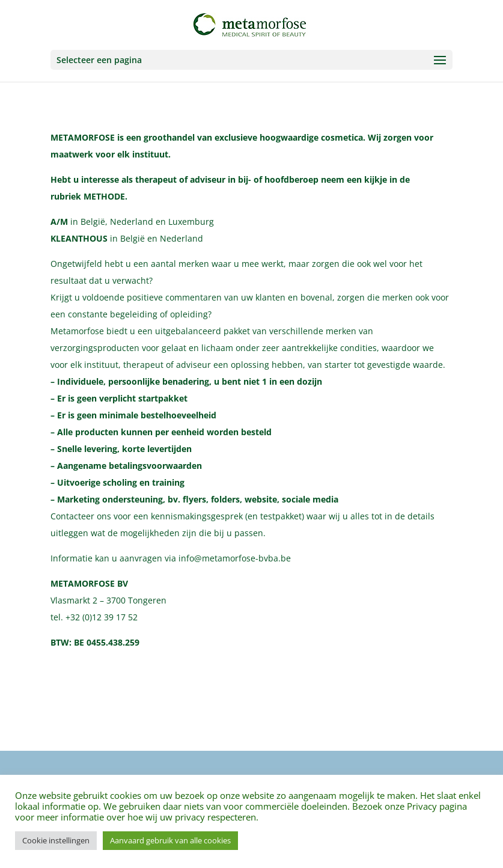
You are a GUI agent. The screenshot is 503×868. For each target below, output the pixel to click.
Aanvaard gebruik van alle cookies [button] (170, 840)
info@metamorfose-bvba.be (235, 558)
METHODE (104, 196)
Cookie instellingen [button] (56, 840)
